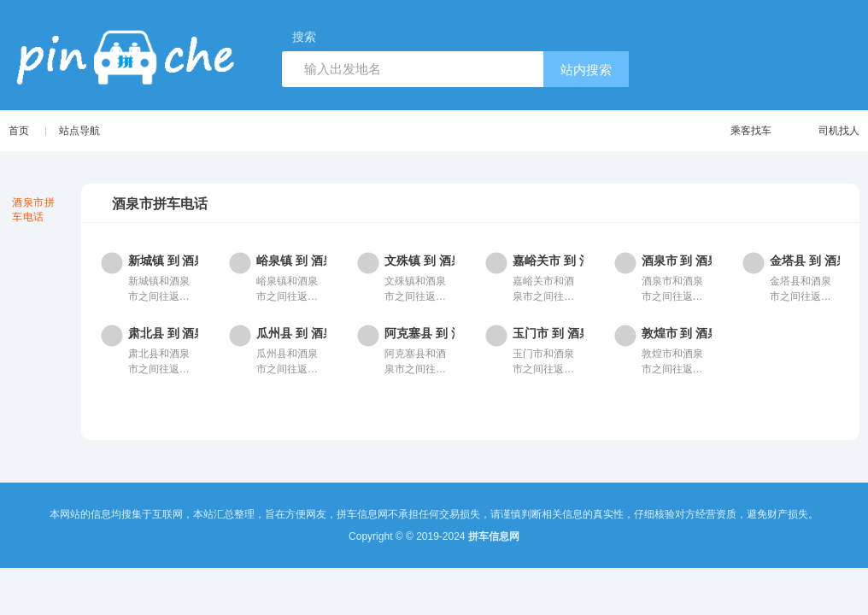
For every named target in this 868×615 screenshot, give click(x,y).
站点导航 (79, 131)
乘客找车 (734, 131)
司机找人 (822, 131)
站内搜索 (586, 70)
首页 (19, 131)
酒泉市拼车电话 (33, 210)
